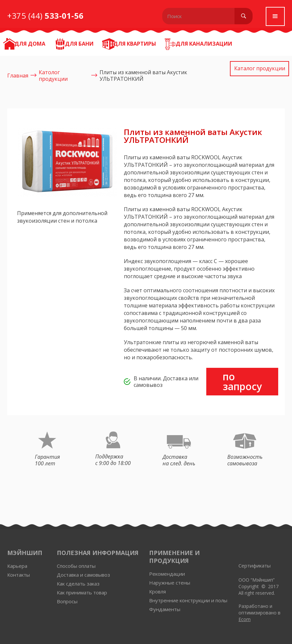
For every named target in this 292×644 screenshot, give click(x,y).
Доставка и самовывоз (83, 575)
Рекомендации (167, 574)
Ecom (245, 619)
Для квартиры (135, 44)
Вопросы (67, 601)
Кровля (157, 592)
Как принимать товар (82, 593)
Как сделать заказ (78, 584)
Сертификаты (255, 566)
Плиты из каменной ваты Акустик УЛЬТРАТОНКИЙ (143, 76)
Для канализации (204, 44)
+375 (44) (45, 16)
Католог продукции (53, 76)
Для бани (79, 44)
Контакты (19, 575)
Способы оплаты (76, 566)
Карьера (17, 566)
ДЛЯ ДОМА (30, 44)
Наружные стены (170, 583)
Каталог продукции (260, 68)
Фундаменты (165, 609)
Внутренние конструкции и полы (188, 600)
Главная (18, 76)
